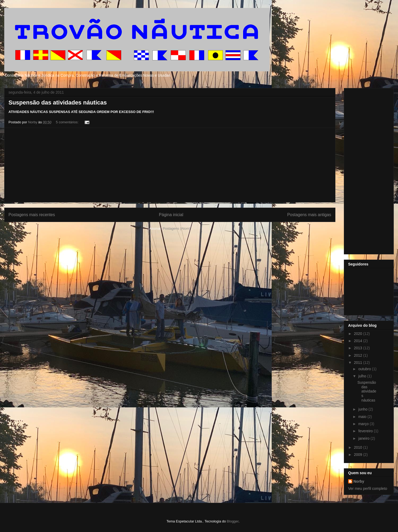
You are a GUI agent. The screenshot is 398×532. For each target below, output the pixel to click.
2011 (359, 363)
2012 (359, 355)
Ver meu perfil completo (368, 489)
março (364, 424)
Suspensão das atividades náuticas (58, 103)
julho (363, 376)
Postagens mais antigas (309, 215)
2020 (359, 334)
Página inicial (171, 215)
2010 (359, 447)
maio (363, 417)
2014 (359, 341)
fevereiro (366, 431)
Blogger (233, 521)
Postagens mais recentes (32, 215)
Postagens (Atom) (176, 228)
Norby (359, 481)
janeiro (364, 438)
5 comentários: (68, 122)
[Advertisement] (170, 165)
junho (363, 409)
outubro (365, 369)
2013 (359, 348)
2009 (359, 455)
